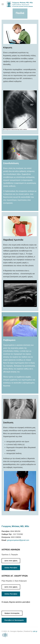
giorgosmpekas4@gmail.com (18, 540)
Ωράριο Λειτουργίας (12, 613)
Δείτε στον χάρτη (11, 561)
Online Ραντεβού (11, 568)
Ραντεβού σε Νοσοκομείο (14, 620)
